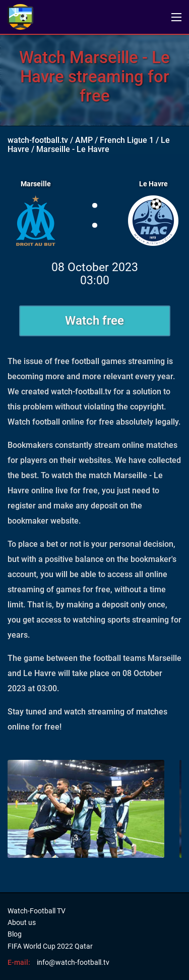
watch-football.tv (38, 140)
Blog (15, 934)
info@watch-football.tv (73, 962)
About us (22, 922)
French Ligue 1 (127, 140)
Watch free (94, 321)
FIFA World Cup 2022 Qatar (50, 946)
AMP (84, 140)
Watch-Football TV (37, 911)
